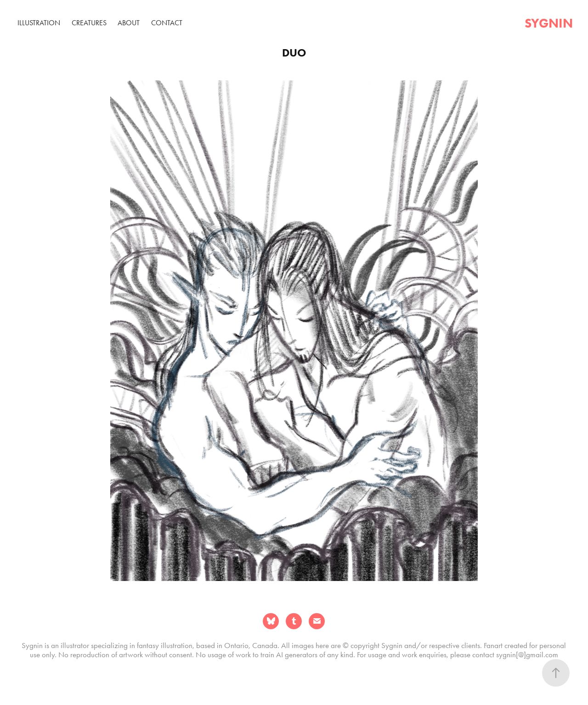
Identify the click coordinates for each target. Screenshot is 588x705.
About (129, 23)
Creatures (89, 23)
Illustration (39, 23)
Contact (167, 23)
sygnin (549, 23)
